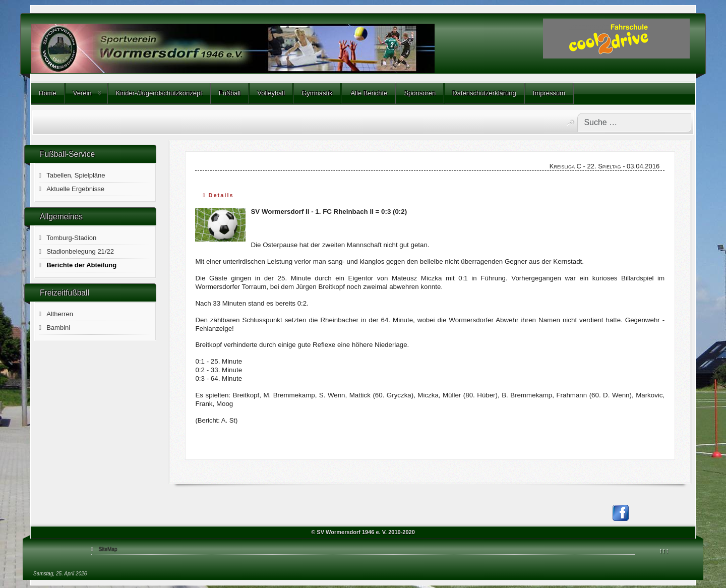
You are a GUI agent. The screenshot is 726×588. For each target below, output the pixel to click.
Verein (82, 93)
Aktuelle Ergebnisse (75, 189)
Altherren (60, 314)
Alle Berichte (369, 93)
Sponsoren (420, 93)
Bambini (58, 328)
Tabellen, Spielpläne (76, 175)
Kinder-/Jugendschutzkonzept (159, 93)
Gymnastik (317, 93)
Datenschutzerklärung (484, 93)
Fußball (230, 93)
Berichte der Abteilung (81, 265)
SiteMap (108, 549)
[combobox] (634, 123)
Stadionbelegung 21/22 (80, 251)
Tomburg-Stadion (71, 238)
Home (48, 93)
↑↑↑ (664, 550)
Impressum (549, 93)
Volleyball (271, 93)
